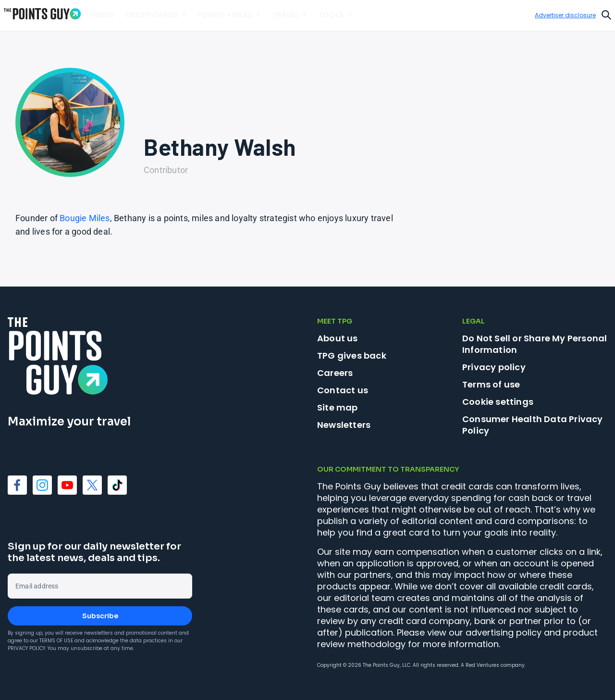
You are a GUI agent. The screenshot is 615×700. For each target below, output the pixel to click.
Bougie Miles (85, 218)
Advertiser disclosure (565, 15)
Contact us (343, 390)
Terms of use (491, 384)
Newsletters (344, 425)
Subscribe (100, 616)
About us (338, 338)
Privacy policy (494, 367)
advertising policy (504, 632)
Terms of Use (56, 641)
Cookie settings (498, 402)
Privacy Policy (26, 648)
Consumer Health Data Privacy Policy (533, 425)
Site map (338, 407)
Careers (335, 373)
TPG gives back (352, 356)
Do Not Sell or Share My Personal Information (535, 344)
